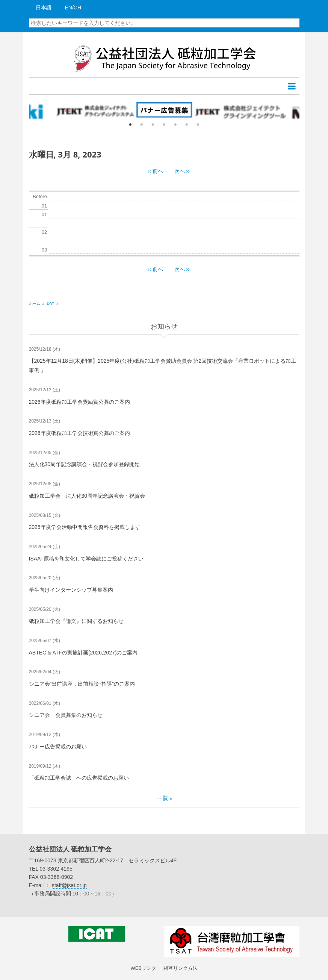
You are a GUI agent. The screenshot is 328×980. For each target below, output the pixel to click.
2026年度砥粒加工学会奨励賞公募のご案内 (79, 402)
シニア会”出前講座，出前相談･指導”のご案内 (82, 684)
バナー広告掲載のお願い (58, 747)
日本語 (44, 8)
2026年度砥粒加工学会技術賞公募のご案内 (79, 433)
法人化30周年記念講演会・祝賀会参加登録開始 (85, 464)
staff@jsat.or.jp (69, 885)
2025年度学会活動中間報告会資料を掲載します (85, 527)
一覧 (162, 798)
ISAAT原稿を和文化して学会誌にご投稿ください (86, 559)
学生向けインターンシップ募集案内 (71, 590)
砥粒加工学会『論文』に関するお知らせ (76, 621)
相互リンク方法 (181, 968)
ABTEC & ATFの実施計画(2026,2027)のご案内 (83, 653)
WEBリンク (143, 968)
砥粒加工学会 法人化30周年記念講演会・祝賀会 (87, 496)
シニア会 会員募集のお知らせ (66, 715)
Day (51, 304)
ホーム (35, 304)
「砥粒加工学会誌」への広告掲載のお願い (79, 778)
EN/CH (73, 8)
